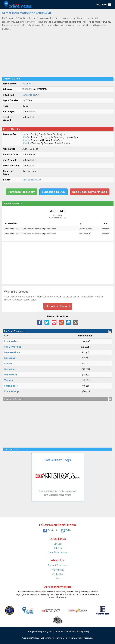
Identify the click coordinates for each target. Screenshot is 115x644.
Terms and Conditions (65, 631)
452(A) (25, 134)
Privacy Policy (57, 570)
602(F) (26, 137)
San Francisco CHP (32, 180)
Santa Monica (29, 95)
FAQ (58, 579)
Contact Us (58, 574)
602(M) (26, 143)
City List (58, 544)
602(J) (26, 140)
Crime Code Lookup (58, 552)
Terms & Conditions (57, 565)
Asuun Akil (27, 84)
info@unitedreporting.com (40, 631)
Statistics (58, 548)
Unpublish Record (58, 306)
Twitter (66, 530)
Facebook (50, 530)
